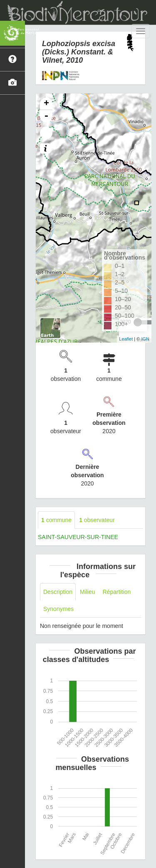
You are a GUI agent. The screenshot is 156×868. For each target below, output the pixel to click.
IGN (145, 339)
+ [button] (46, 104)
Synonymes (58, 609)
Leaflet (126, 339)
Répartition (117, 592)
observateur (97, 520)
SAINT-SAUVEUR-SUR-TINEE (78, 537)
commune (56, 520)
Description (58, 592)
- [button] (46, 116)
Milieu (88, 592)
